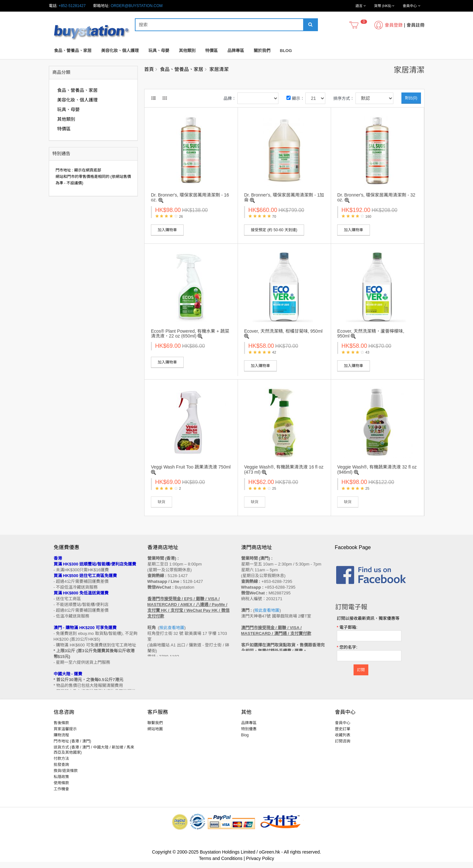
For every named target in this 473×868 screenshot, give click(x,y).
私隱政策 (61, 783)
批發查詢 (61, 771)
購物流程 (61, 741)
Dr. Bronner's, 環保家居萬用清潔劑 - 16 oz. (190, 197)
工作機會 (61, 795)
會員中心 (343, 729)
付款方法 (61, 765)
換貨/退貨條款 (66, 777)
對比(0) (411, 98)
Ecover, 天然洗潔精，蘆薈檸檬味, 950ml (371, 333)
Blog (286, 51)
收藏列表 (343, 741)
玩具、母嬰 (159, 51)
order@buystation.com (137, 6)
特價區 (211, 51)
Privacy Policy (260, 864)
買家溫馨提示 (65, 735)
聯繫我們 (155, 729)
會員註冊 (416, 25)
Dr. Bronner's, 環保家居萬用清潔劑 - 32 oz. (376, 197)
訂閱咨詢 (343, 747)
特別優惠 (249, 735)
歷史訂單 (343, 735)
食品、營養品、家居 (73, 51)
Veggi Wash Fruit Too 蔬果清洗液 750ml (191, 467)
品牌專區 (236, 51)
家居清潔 (219, 69)
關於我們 (262, 51)
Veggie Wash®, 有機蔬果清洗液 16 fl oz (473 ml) (284, 469)
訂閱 (361, 670)
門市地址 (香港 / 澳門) (72, 747)
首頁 (149, 69)
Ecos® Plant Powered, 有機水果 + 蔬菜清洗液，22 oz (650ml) (190, 333)
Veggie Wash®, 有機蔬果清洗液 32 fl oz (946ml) (377, 469)
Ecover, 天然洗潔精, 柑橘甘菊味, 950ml (283, 331)
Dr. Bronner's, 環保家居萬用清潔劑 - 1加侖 (284, 197)
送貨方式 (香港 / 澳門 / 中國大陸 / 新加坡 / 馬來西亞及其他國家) (94, 756)
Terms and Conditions (221, 864)
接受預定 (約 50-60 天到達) (274, 230)
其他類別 (187, 51)
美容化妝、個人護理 (120, 51)
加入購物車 (167, 230)
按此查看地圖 (172, 628)
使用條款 (61, 789)
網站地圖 (155, 735)
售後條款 (61, 729)
